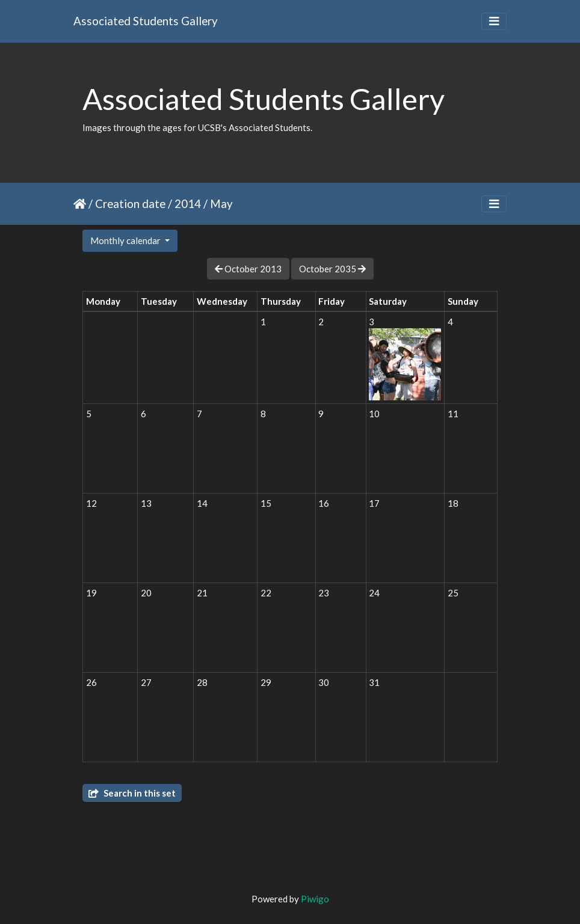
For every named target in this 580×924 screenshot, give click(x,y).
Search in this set (132, 793)
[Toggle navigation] (494, 21)
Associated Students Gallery (146, 21)
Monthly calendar (126, 240)
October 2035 (332, 269)
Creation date (130, 203)
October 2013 (248, 269)
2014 (188, 203)
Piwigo (315, 899)
